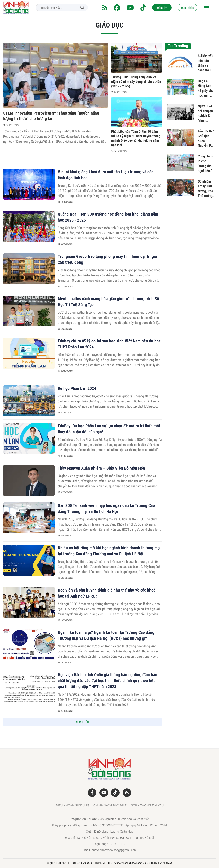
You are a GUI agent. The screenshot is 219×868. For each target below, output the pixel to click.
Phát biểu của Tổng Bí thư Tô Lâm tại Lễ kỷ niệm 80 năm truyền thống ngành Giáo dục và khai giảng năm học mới (136, 138)
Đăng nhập (188, 8)
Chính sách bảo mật (110, 806)
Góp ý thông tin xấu (147, 806)
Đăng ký (162, 8)
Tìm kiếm (82, 8)
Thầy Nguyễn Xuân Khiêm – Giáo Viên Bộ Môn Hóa (101, 468)
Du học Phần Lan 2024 (77, 388)
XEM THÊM (83, 722)
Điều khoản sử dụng (72, 806)
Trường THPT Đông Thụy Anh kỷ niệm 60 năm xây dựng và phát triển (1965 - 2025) (136, 82)
